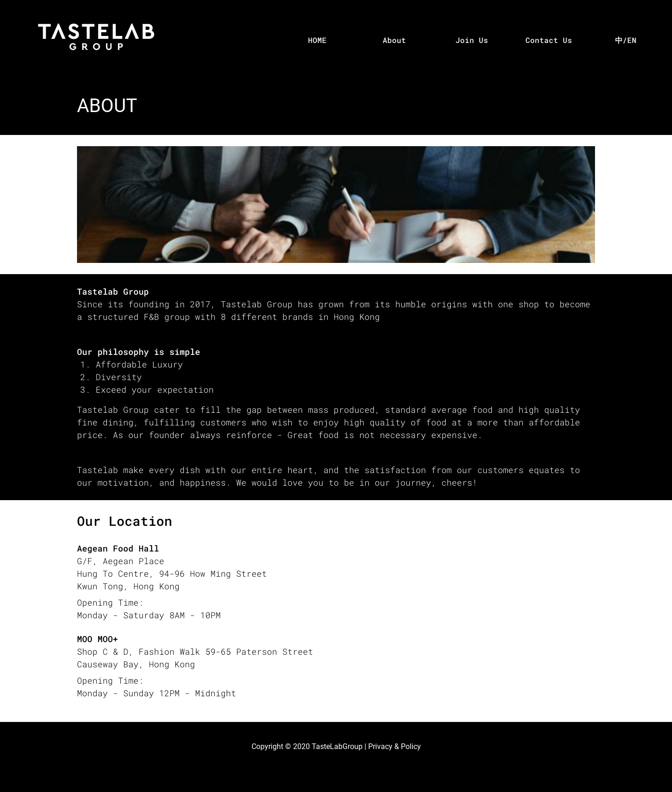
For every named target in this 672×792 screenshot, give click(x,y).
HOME (317, 40)
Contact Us (549, 40)
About (394, 40)
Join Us (472, 40)
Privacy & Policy (395, 746)
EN (632, 40)
